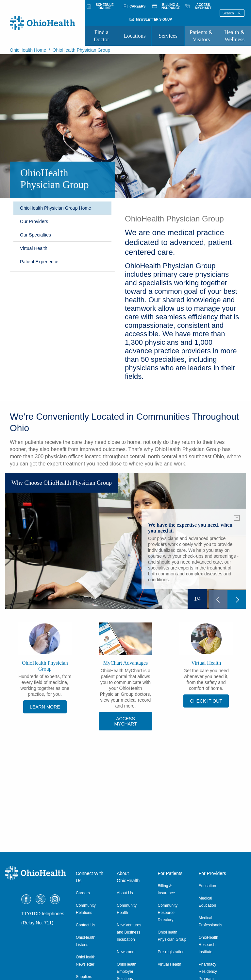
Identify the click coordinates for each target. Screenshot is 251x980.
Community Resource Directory (168, 913)
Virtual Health (34, 248)
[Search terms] (232, 13)
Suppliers (84, 977)
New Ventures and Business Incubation (129, 932)
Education (207, 886)
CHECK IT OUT (206, 701)
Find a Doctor (101, 36)
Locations (135, 36)
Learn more (45, 707)
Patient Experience (39, 262)
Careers (83, 893)
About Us (125, 893)
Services (168, 36)
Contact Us (85, 925)
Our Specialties (35, 235)
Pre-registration (171, 952)
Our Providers (34, 221)
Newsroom (126, 952)
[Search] (240, 13)
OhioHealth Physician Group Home (56, 208)
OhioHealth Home (28, 50)
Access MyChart (126, 721)
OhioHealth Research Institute (209, 945)
